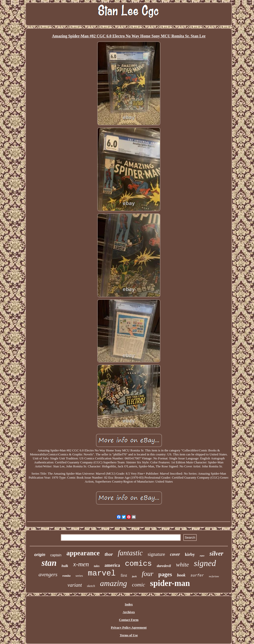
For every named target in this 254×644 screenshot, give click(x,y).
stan (49, 563)
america (112, 565)
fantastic (130, 553)
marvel (102, 573)
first (124, 575)
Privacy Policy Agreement (129, 627)
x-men (81, 564)
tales (97, 566)
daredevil (164, 566)
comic (139, 585)
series (79, 576)
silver (216, 553)
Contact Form (129, 620)
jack (134, 576)
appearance (83, 553)
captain (56, 555)
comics (138, 564)
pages (165, 574)
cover (175, 554)
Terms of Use (129, 635)
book (181, 575)
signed (205, 563)
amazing (114, 583)
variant (75, 585)
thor (109, 554)
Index (129, 604)
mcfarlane (214, 576)
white (182, 565)
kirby (190, 554)
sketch (91, 586)
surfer (197, 576)
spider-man (170, 583)
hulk (65, 566)
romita (66, 576)
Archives (129, 612)
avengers (48, 574)
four (148, 574)
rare (202, 556)
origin (40, 555)
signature (156, 554)
